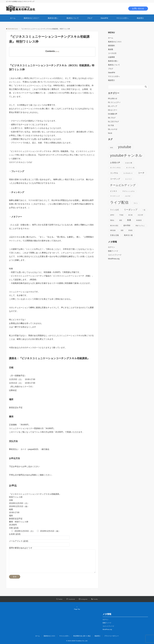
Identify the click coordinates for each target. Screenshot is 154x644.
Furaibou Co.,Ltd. (82, 641)
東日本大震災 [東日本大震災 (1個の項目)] (114, 226)
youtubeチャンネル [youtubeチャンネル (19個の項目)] (126, 155)
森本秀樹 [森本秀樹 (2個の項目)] (127, 225)
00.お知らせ (113, 98)
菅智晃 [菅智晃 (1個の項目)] (130, 230)
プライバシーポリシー (112, 636)
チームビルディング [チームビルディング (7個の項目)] (123, 185)
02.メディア (113, 106)
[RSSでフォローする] (95, 599)
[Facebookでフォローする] (71, 599)
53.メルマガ (113, 129)
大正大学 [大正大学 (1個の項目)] (140, 215)
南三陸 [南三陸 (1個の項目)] (130, 215)
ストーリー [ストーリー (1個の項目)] (129, 179)
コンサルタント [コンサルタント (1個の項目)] (128, 173)
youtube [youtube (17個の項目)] (125, 147)
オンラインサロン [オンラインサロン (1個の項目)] (116, 168)
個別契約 (111, 46)
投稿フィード (113, 251)
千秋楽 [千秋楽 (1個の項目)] (121, 215)
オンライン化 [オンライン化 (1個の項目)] (130, 168)
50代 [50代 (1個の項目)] (112, 148)
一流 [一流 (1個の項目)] (144, 210)
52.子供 (111, 125)
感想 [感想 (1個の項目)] (121, 220)
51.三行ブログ (113, 122)
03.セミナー (113, 110)
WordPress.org (114, 259)
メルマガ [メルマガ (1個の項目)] (128, 196)
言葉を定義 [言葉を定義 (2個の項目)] (114, 235)
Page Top (77, 608)
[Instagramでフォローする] (83, 599)
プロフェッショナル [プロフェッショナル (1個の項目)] (128, 191)
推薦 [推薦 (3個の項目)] (129, 220)
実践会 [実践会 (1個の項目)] (112, 220)
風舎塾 (111, 49)
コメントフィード (115, 255)
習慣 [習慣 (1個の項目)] (122, 230)
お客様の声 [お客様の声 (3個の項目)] (115, 163)
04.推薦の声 (113, 114)
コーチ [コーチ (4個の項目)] (141, 173)
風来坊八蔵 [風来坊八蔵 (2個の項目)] (128, 235)
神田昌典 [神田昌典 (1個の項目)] (113, 230)
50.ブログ (112, 118)
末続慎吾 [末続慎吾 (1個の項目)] (139, 220)
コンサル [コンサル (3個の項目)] (114, 173)
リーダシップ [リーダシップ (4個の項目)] (131, 210)
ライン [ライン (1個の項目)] (136, 203)
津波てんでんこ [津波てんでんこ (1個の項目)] (140, 226)
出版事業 (111, 57)
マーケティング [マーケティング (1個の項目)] (115, 196)
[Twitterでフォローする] (59, 599)
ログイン (111, 247)
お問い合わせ (138, 8)
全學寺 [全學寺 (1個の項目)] (112, 215)
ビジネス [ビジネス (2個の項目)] (114, 191)
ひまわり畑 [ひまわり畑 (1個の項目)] (129, 163)
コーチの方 (112, 53)
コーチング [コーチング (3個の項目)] (115, 179)
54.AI (110, 133)
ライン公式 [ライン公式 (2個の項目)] (114, 210)
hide (57, 51)
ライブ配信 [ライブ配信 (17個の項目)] (119, 202)
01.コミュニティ (114, 102)
